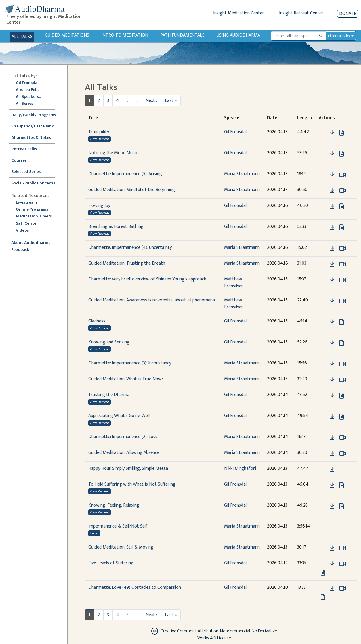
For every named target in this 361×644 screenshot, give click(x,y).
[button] (323, 133)
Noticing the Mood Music (113, 153)
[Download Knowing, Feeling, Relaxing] (332, 506)
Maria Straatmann (242, 174)
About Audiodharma (31, 243)
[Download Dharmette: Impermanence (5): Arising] (332, 175)
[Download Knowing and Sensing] (332, 343)
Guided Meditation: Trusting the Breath (127, 263)
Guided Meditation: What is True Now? (126, 379)
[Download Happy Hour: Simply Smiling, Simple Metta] (332, 469)
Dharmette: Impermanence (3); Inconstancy (130, 363)
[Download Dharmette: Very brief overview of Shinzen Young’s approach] (332, 280)
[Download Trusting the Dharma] (332, 396)
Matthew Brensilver (234, 283)
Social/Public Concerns (33, 183)
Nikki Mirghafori (240, 468)
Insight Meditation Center (239, 13)
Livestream (26, 203)
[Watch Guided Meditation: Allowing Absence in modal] (343, 454)
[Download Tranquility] (332, 133)
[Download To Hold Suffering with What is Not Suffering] (332, 485)
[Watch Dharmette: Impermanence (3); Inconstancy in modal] (343, 364)
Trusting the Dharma (109, 395)
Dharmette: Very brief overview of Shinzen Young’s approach (147, 279)
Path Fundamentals (182, 35)
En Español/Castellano (33, 126)
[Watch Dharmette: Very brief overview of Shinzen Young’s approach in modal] (343, 280)
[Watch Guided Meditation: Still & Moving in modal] (343, 548)
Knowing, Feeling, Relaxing (114, 505)
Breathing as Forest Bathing (116, 227)
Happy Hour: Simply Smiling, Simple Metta (128, 468)
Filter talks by (339, 36)
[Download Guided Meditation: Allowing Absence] (332, 454)
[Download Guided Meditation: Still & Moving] (332, 548)
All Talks (22, 37)
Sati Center (27, 224)
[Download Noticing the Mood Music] (332, 154)
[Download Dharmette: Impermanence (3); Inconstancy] (332, 364)
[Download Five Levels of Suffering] (332, 564)
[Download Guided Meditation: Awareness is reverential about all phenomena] (332, 301)
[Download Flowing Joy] (332, 207)
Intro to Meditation (125, 35)
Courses (19, 161)
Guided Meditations (67, 35)
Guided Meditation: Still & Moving (121, 547)
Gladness (97, 321)
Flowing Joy (99, 206)
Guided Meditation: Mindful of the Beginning (132, 190)
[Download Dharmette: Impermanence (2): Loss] (332, 438)
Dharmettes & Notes (31, 138)
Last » (171, 101)
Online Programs (32, 210)
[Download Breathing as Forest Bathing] (332, 228)
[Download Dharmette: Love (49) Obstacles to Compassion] (332, 588)
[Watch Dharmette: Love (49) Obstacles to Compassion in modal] (343, 588)
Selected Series (29, 172)
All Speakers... (29, 97)
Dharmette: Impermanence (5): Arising (125, 174)
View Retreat (99, 139)
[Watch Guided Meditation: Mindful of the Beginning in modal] (343, 191)
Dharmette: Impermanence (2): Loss (123, 437)
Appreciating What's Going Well (119, 416)
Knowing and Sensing (109, 342)
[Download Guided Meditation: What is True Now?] (332, 380)
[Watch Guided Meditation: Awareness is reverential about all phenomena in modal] (343, 301)
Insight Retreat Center (301, 13)
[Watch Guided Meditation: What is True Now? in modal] (343, 380)
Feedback (20, 250)
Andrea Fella (28, 90)
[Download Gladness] (332, 322)
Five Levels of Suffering (111, 563)
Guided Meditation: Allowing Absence (124, 453)
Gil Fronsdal (27, 83)
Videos (25, 231)
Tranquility (99, 132)
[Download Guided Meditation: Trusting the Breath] (332, 264)
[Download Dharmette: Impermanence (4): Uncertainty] (332, 249)
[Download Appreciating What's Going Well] (332, 417)
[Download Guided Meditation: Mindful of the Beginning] (332, 191)
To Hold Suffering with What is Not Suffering (132, 484)
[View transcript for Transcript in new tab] (342, 133)
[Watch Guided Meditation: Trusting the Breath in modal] (343, 264)
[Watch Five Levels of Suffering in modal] (343, 564)
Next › (152, 101)
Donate (348, 14)
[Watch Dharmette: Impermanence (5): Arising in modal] (343, 175)
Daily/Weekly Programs (37, 115)
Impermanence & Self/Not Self (118, 526)
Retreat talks (24, 149)
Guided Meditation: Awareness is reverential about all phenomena (152, 300)
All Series (24, 104)
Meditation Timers (34, 216)
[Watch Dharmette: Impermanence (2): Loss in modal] (343, 438)
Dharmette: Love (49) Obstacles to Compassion (135, 587)
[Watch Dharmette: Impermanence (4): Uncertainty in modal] (343, 249)
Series (94, 533)
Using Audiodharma (238, 35)
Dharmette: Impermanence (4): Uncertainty (130, 248)
